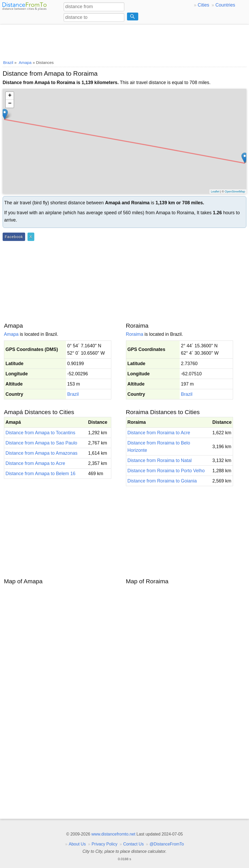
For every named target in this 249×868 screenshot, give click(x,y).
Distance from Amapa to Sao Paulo (41, 443)
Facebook (14, 237)
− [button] (10, 104)
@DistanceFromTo (167, 844)
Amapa (11, 334)
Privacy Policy (105, 844)
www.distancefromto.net (113, 834)
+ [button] (10, 96)
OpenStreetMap (235, 191)
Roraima (135, 334)
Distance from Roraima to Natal (160, 460)
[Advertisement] (124, 41)
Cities (203, 5)
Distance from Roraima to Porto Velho (166, 471)
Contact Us (134, 844)
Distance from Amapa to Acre (35, 463)
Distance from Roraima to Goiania (162, 481)
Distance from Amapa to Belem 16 (40, 474)
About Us (77, 844)
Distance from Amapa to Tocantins (40, 433)
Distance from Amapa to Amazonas (41, 453)
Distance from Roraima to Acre (159, 433)
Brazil (73, 394)
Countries (225, 5)
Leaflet (215, 191)
